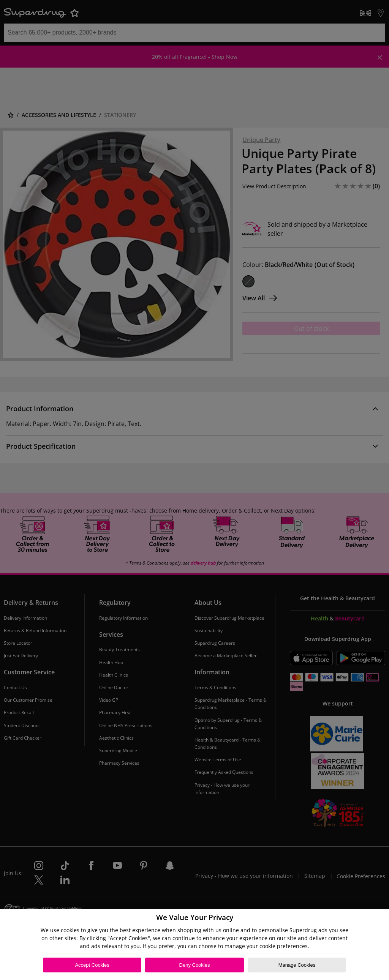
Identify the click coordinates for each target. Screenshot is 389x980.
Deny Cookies (195, 965)
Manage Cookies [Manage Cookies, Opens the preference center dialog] (297, 965)
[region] (194, 944)
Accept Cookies (92, 965)
